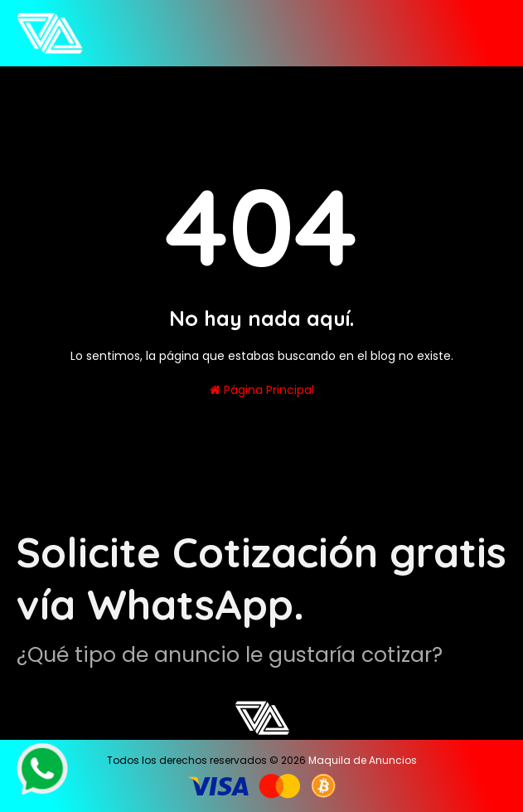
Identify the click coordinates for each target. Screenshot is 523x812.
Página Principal (262, 390)
